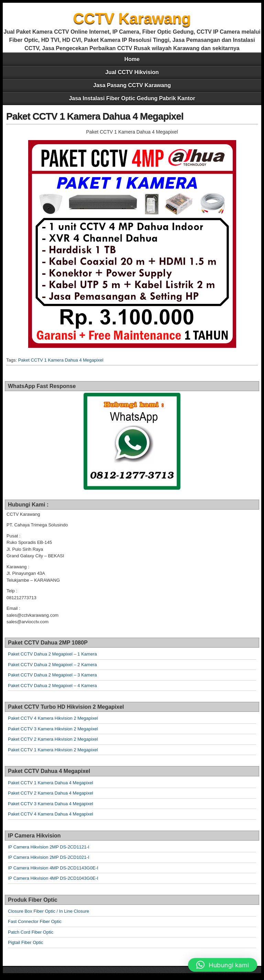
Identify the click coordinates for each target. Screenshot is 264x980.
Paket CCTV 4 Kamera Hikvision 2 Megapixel (53, 718)
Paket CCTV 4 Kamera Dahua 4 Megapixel (51, 814)
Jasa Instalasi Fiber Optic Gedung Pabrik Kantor (132, 98)
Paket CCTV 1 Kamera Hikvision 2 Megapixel (53, 750)
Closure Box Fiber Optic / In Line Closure (48, 911)
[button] (223, 965)
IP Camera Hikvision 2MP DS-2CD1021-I (49, 857)
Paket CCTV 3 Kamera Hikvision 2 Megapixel (53, 729)
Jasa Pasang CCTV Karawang (132, 85)
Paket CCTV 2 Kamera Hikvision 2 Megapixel (53, 739)
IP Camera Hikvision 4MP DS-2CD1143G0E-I (53, 868)
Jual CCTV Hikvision (132, 72)
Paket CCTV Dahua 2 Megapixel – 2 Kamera (52, 665)
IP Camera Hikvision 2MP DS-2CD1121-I (49, 847)
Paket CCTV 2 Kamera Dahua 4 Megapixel (51, 793)
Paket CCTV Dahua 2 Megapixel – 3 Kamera (52, 675)
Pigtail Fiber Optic (26, 942)
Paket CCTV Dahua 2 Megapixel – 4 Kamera (52, 686)
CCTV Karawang (132, 18)
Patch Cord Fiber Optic (31, 932)
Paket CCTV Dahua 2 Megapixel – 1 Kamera (52, 654)
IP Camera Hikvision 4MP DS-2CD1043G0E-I (53, 878)
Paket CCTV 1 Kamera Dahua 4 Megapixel (95, 116)
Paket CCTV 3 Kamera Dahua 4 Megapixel (51, 804)
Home (132, 59)
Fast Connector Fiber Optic (35, 921)
